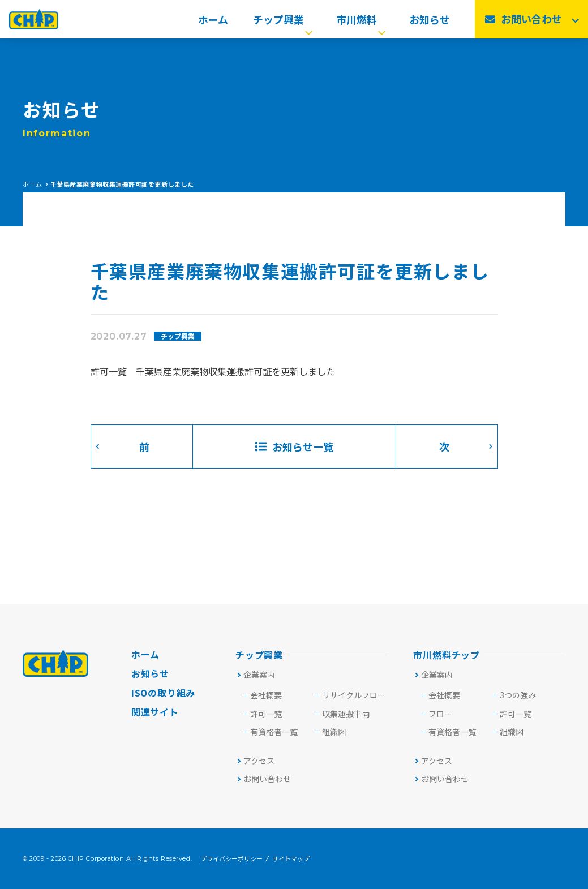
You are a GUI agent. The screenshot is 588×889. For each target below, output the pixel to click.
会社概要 (266, 695)
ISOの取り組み (163, 693)
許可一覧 (516, 714)
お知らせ (430, 23)
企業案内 (256, 675)
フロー (440, 714)
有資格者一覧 (274, 732)
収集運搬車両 (346, 714)
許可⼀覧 (266, 714)
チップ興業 (284, 23)
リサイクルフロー (354, 695)
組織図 (334, 732)
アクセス (255, 761)
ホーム (213, 23)
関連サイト (155, 712)
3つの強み (518, 695)
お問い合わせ (263, 779)
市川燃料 (362, 23)
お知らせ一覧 (294, 446)
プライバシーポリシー (231, 859)
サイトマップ (291, 859)
